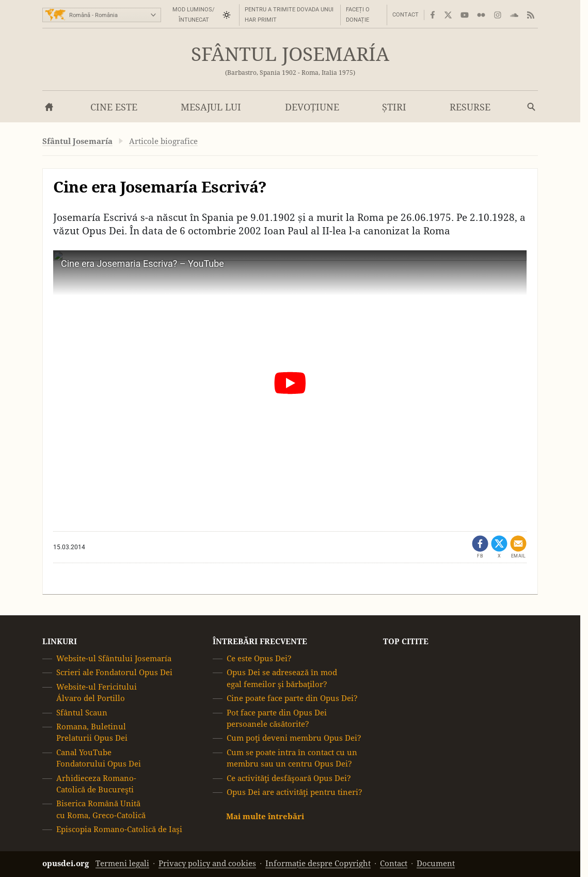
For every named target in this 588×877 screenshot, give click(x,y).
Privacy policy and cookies (207, 863)
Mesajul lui (211, 107)
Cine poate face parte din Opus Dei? (292, 698)
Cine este (114, 107)
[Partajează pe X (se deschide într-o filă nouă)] (499, 547)
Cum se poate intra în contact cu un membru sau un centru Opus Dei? (292, 758)
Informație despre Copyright (318, 863)
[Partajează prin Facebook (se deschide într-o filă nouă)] (480, 547)
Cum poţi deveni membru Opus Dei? (294, 738)
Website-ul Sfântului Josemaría (114, 658)
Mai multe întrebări (265, 817)
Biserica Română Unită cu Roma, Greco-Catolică (101, 810)
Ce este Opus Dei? (259, 658)
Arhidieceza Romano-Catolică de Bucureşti (96, 784)
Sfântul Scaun (82, 713)
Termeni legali (122, 863)
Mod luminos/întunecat (194, 15)
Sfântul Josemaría (290, 54)
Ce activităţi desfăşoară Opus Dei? (289, 778)
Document (436, 863)
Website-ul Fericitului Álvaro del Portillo (97, 692)
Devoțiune (312, 107)
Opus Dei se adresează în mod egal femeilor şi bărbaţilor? (282, 679)
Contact (406, 15)
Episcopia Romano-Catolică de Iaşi (119, 829)
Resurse (470, 107)
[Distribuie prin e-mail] (518, 547)
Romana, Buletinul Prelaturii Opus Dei (92, 732)
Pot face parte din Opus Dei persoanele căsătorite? (277, 718)
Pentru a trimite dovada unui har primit (289, 15)
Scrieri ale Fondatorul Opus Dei (114, 673)
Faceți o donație (358, 15)
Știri (394, 107)
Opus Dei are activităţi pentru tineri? (295, 792)
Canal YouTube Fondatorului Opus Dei (99, 758)
